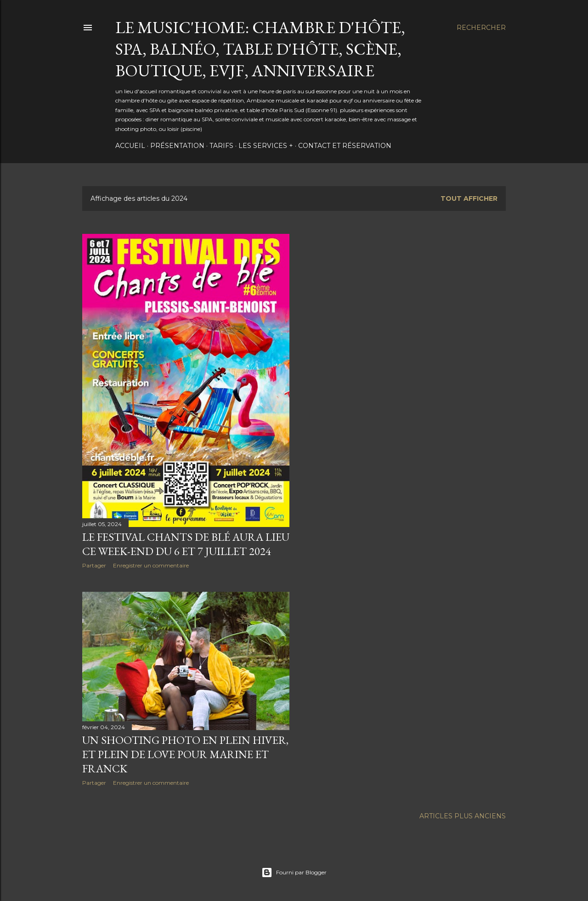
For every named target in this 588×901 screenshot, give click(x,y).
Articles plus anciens (463, 816)
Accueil (130, 146)
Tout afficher (469, 198)
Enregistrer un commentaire (151, 565)
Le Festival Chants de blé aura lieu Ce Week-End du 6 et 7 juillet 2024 (186, 544)
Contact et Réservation (345, 146)
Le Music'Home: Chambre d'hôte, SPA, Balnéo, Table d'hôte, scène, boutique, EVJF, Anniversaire (260, 49)
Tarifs (221, 146)
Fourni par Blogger (294, 873)
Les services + (266, 146)
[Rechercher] (481, 28)
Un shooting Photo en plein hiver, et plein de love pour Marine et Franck (185, 754)
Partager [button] (94, 565)
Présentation (177, 146)
